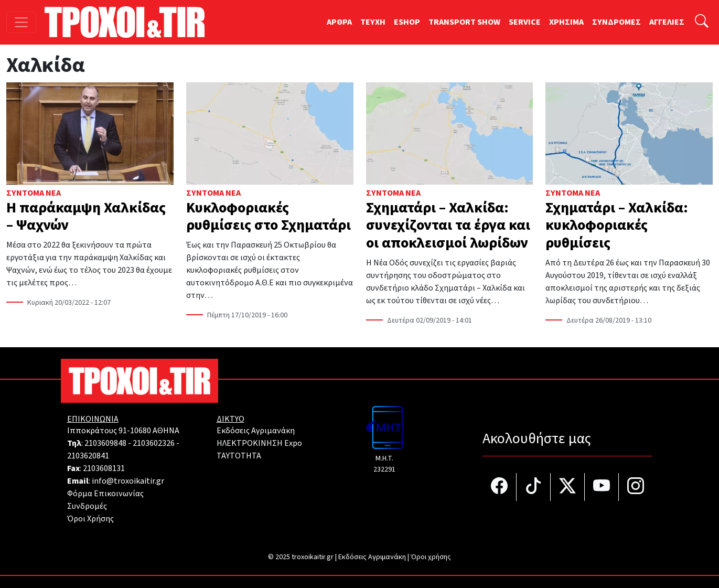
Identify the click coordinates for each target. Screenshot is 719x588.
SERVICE (525, 22)
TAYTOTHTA (239, 456)
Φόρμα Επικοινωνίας (105, 494)
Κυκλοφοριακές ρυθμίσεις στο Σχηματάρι (269, 217)
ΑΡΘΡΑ (339, 22)
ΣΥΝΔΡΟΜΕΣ (616, 22)
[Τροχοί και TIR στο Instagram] (636, 487)
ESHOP (407, 22)
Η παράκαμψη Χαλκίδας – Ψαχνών (86, 217)
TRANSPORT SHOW (464, 22)
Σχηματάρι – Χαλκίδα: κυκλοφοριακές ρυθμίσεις (617, 225)
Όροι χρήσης (431, 557)
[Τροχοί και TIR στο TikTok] (534, 487)
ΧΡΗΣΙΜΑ (566, 22)
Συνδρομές (87, 506)
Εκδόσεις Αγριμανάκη (256, 431)
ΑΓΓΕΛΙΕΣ (667, 22)
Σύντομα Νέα (34, 193)
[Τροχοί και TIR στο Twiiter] (568, 487)
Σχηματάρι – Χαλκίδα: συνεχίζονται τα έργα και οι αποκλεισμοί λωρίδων (448, 225)
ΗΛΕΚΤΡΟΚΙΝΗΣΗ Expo (259, 443)
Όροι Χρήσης (90, 519)
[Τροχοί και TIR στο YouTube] (602, 487)
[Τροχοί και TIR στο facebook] (500, 487)
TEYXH (373, 22)
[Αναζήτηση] (702, 22)
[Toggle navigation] (21, 22)
